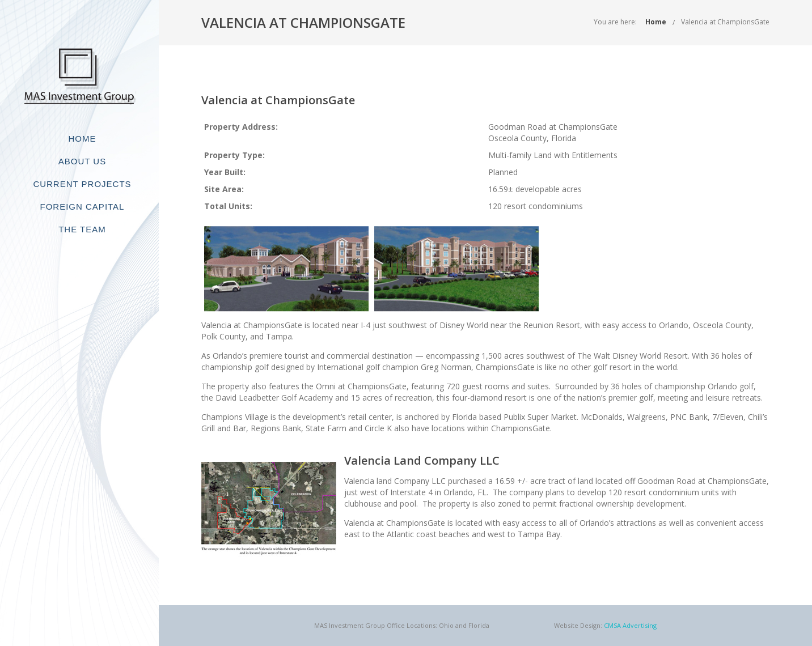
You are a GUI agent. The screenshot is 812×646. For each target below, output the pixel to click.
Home (83, 139)
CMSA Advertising (630, 625)
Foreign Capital (83, 207)
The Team (82, 229)
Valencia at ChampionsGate (725, 22)
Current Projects (82, 184)
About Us (82, 161)
